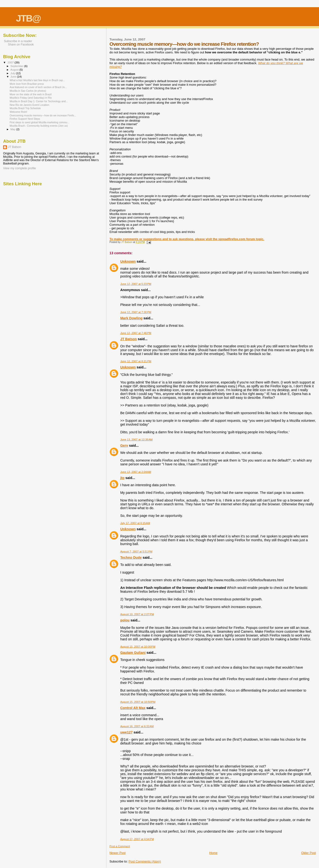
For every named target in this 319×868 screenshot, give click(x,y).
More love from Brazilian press (27, 84)
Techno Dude (131, 558)
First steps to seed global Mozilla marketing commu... (39, 122)
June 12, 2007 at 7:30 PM (136, 312)
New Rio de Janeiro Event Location (29, 105)
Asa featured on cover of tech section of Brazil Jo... (38, 87)
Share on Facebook (21, 45)
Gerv (124, 445)
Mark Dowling (131, 318)
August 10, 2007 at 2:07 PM (137, 614)
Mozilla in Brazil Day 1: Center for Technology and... (39, 101)
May (13, 129)
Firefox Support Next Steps (25, 119)
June (14, 77)
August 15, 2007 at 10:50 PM (138, 702)
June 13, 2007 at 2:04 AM (136, 472)
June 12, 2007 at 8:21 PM (136, 361)
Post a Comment (120, 846)
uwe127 (127, 732)
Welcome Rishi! (18, 112)
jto (122, 478)
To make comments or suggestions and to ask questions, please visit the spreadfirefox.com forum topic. (187, 239)
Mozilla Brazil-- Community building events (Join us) (39, 126)
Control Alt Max (133, 708)
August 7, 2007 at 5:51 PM (136, 552)
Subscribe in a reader (18, 41)
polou (125, 620)
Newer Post (118, 853)
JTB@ (29, 18)
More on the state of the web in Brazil (31, 94)
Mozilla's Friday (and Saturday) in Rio (31, 98)
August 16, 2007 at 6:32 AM (137, 726)
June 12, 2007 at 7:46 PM (136, 333)
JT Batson (129, 339)
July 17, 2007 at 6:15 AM (135, 523)
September (17, 66)
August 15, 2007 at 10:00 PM (138, 647)
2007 (11, 62)
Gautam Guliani (133, 653)
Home (213, 853)
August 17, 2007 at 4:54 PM (137, 839)
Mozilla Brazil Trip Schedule (25, 108)
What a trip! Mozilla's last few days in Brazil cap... (37, 80)
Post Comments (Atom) (145, 861)
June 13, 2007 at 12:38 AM (136, 440)
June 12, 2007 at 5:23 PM (136, 284)
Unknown (128, 261)
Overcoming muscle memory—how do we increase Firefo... (43, 115)
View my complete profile (20, 168)
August (15, 70)
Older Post (309, 853)
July (13, 73)
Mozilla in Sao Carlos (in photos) (28, 91)
